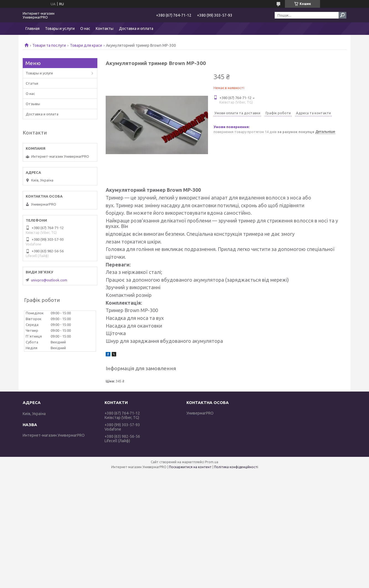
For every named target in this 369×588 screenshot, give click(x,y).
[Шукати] (342, 15)
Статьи (32, 83)
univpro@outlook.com (49, 280)
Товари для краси (86, 45)
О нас (85, 29)
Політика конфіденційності (236, 467)
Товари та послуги (49, 45)
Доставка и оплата (136, 29)
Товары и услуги (60, 29)
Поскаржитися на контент (190, 467)
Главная (33, 29)
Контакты (105, 29)
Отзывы (33, 104)
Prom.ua (212, 462)
